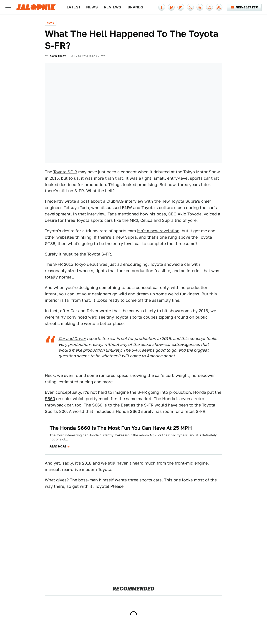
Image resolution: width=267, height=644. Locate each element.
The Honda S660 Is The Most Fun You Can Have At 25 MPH (121, 428)
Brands (135, 7)
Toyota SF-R (65, 172)
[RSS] (219, 7)
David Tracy (58, 56)
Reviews (113, 7)
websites (65, 237)
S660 (50, 399)
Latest (74, 7)
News (92, 7)
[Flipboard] (181, 7)
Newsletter (244, 7)
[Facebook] (162, 7)
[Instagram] (209, 7)
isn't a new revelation (158, 231)
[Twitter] (190, 7)
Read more (58, 447)
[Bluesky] (171, 7)
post (85, 201)
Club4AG (115, 201)
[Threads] (200, 7)
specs (122, 375)
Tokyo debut (86, 264)
